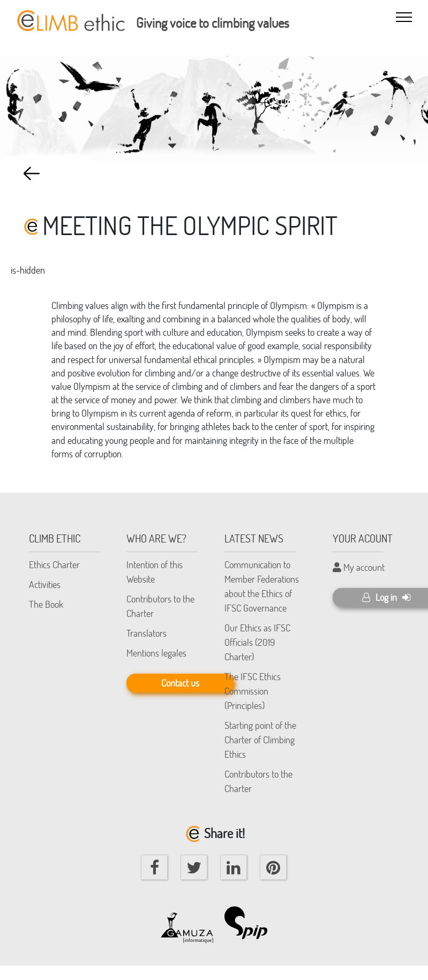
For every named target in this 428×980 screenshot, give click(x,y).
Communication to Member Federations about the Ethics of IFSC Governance (262, 586)
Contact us (180, 683)
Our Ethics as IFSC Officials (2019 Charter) (257, 642)
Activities (45, 584)
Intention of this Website (155, 572)
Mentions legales (156, 653)
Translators (147, 633)
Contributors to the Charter (160, 606)
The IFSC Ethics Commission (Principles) (253, 691)
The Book (46, 604)
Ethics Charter (54, 564)
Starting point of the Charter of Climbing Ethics (260, 740)
